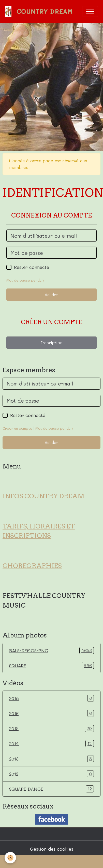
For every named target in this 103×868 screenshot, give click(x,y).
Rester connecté (32, 267)
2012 (51, 774)
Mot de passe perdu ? (25, 280)
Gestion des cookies (52, 849)
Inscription (52, 343)
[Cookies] (10, 858)
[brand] (40, 11)
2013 (51, 759)
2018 (51, 698)
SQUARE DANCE (51, 789)
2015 (51, 728)
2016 (51, 713)
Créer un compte (17, 428)
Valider (51, 295)
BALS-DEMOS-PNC (51, 650)
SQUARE (51, 666)
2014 (51, 743)
